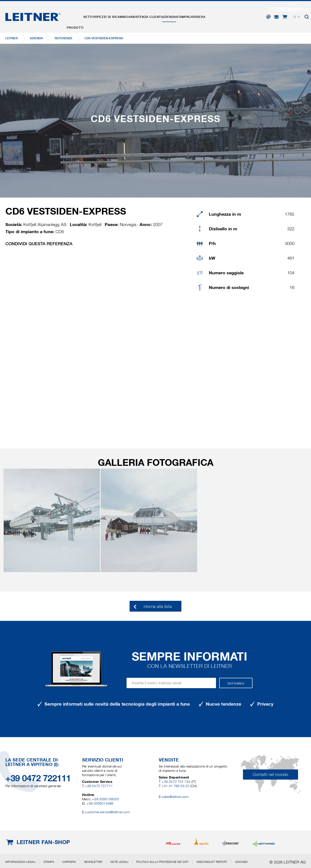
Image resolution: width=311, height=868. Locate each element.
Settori (99, 16)
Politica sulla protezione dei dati (162, 862)
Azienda (194, 16)
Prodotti (78, 16)
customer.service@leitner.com (107, 812)
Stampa (213, 16)
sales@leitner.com (175, 797)
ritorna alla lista (158, 607)
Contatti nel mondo (271, 775)
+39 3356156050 (106, 799)
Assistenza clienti (165, 16)
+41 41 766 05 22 (176, 786)
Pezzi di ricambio (127, 16)
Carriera (233, 16)
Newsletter (93, 862)
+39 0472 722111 (38, 778)
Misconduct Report (212, 862)
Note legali (119, 862)
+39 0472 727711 (99, 786)
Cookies (241, 862)
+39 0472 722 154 (176, 782)
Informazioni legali (21, 862)
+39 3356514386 (100, 803)
